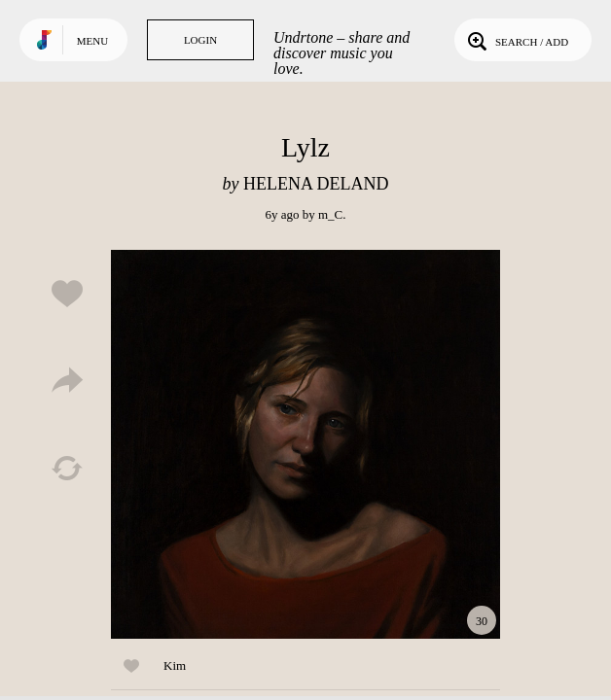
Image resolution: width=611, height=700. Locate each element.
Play (305, 444)
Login (200, 40)
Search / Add (516, 40)
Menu (92, 41)
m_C (330, 214)
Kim (175, 665)
